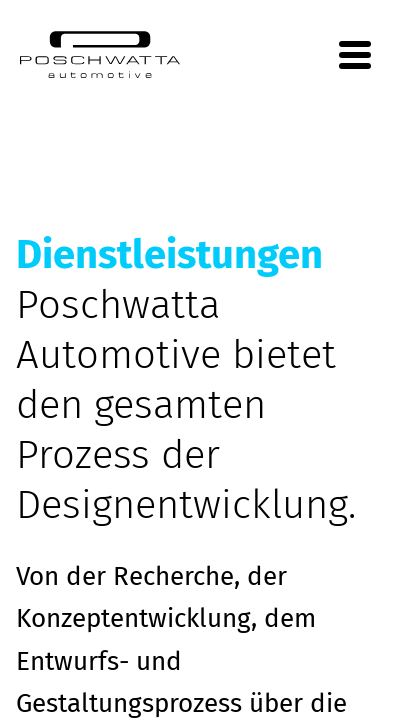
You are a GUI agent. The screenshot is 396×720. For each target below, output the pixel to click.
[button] (36, 684)
